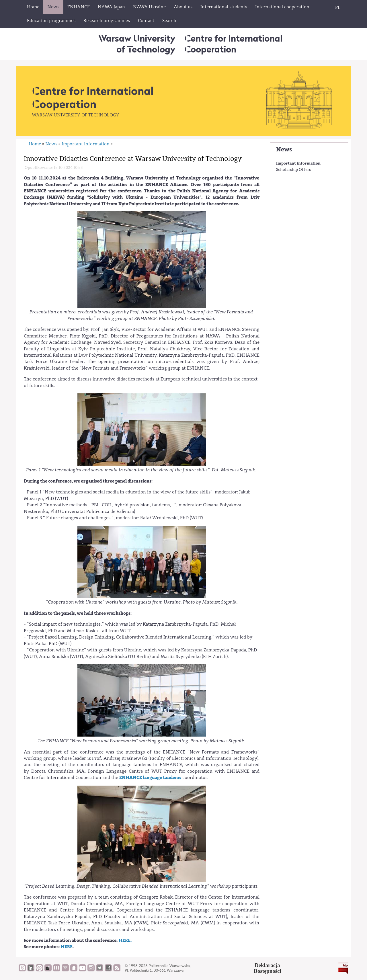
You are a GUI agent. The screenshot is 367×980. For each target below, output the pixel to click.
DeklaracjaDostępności (268, 968)
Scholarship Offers (293, 170)
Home (35, 144)
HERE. (125, 940)
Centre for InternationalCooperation (234, 44)
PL (338, 7)
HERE (67, 947)
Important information (298, 163)
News (284, 150)
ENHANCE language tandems (150, 778)
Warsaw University (137, 44)
